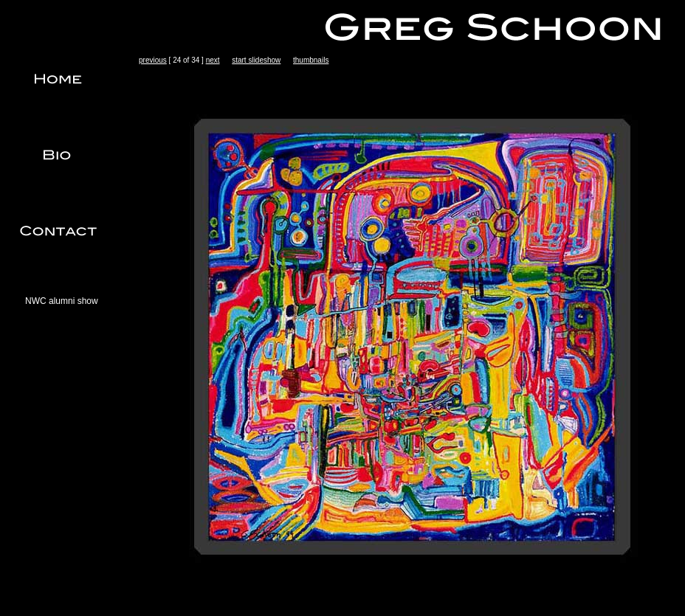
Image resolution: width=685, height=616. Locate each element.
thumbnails (311, 60)
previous (153, 60)
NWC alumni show (62, 301)
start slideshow (256, 60)
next (213, 60)
